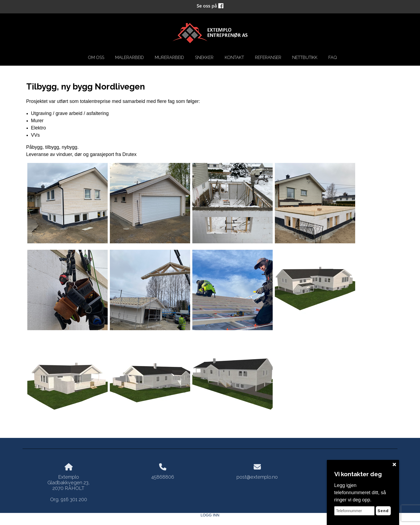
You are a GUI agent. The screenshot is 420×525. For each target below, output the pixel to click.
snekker (204, 57)
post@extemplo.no (257, 477)
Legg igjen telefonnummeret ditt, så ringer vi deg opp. (360, 493)
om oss (96, 57)
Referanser (268, 57)
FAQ (333, 57)
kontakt (234, 57)
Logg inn (210, 515)
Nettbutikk (305, 57)
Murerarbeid (169, 57)
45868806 (163, 477)
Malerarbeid (130, 57)
